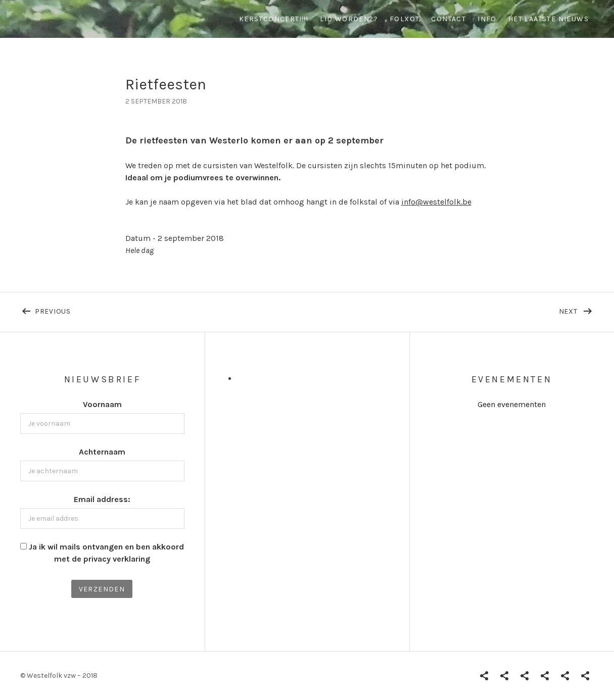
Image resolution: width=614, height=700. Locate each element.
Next (577, 309)
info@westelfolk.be (436, 202)
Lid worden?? (349, 19)
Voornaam (102, 404)
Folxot (405, 19)
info (487, 19)
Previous (133, 309)
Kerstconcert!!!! (274, 19)
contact (448, 19)
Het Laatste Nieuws (549, 19)
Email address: (102, 499)
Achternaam (102, 452)
